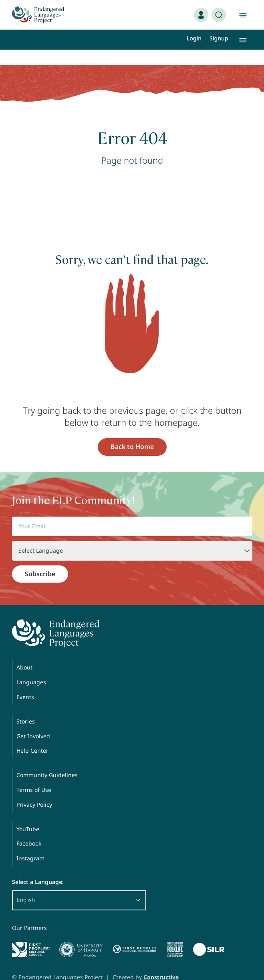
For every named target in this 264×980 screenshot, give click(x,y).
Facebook (29, 828)
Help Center (32, 735)
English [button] (79, 885)
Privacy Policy (34, 789)
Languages (31, 667)
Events (25, 682)
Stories (26, 706)
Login (194, 38)
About (24, 652)
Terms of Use (34, 775)
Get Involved (33, 721)
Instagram (30, 843)
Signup (219, 38)
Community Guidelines (47, 760)
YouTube (28, 814)
